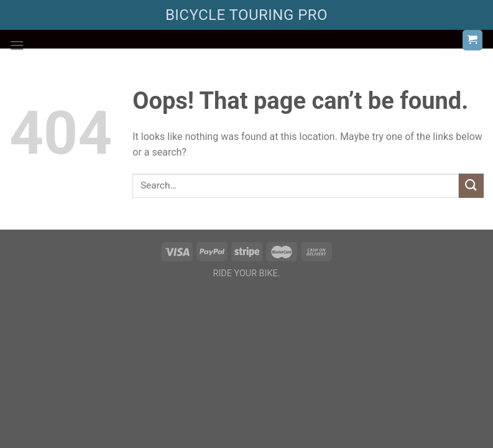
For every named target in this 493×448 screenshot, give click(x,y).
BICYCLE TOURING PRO (246, 15)
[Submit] (471, 186)
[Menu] (17, 45)
